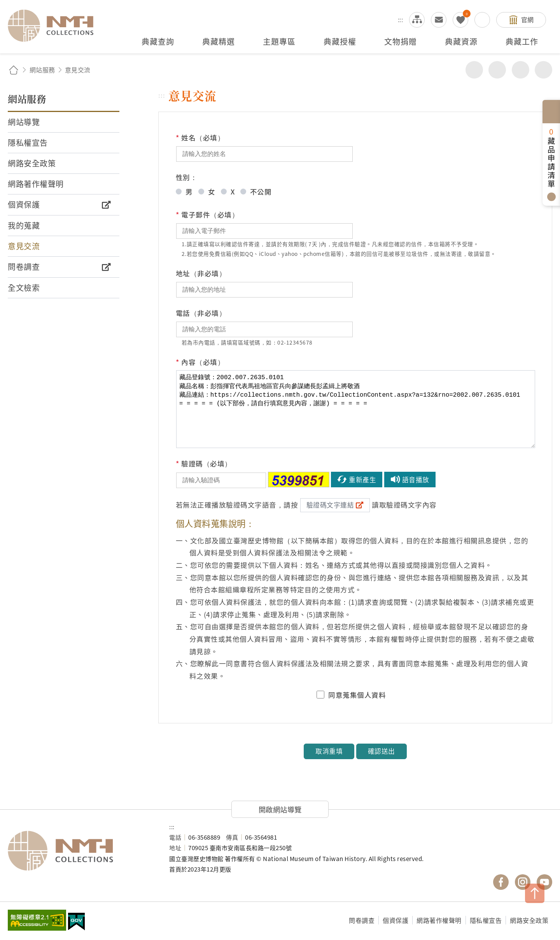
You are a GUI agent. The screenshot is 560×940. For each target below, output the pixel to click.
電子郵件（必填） (207, 215)
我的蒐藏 (460, 20)
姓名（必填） (200, 138)
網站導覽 (417, 20)
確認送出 (381, 751)
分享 (474, 70)
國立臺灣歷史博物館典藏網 (55, 26)
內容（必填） (200, 362)
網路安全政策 (529, 920)
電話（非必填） (201, 313)
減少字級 (543, 70)
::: (401, 19)
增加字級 (521, 70)
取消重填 (329, 751)
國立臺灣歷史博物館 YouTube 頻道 (544, 882)
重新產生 (362, 480)
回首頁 (14, 70)
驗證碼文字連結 (330, 505)
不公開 (261, 192)
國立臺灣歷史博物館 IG (523, 882)
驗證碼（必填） (204, 464)
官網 (528, 19)
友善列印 (497, 70)
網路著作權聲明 (439, 920)
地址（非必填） (201, 273)
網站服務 (42, 70)
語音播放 (416, 480)
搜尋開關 (482, 20)
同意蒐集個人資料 (357, 695)
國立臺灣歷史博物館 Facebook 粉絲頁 (501, 882)
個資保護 (395, 920)
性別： (187, 177)
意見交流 (439, 20)
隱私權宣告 (486, 920)
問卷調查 (362, 920)
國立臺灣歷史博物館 (81, 851)
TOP (535, 893)
